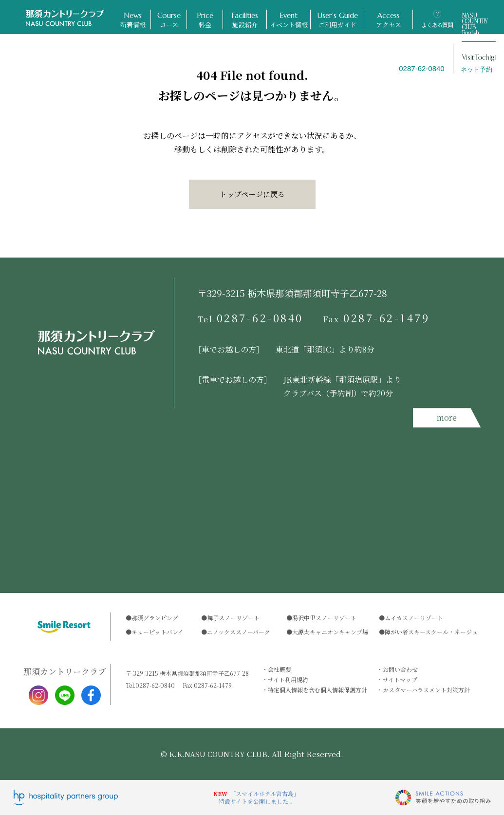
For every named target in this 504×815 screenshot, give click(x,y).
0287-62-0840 (251, 318)
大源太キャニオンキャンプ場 (330, 632)
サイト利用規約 (288, 679)
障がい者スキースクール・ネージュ (431, 632)
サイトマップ (400, 679)
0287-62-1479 (376, 318)
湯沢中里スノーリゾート (324, 618)
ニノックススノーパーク (239, 632)
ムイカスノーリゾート (414, 618)
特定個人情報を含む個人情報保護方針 (317, 690)
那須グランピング (155, 618)
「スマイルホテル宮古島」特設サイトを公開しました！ (259, 797)
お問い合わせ (400, 669)
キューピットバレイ (158, 632)
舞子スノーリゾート (233, 618)
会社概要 (280, 669)
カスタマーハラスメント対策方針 (426, 690)
